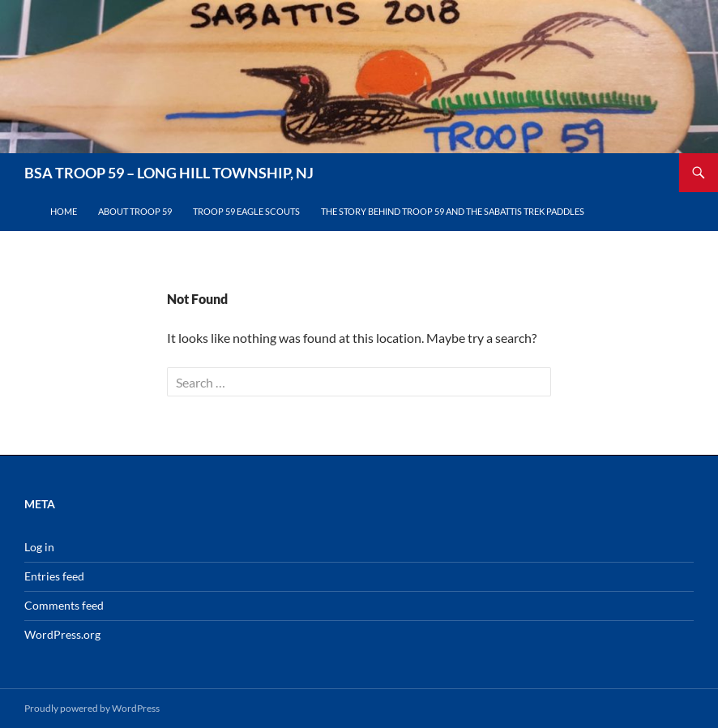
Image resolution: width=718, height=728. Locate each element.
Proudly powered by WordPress (92, 708)
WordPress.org (62, 634)
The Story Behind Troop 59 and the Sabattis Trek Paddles (453, 211)
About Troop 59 (135, 211)
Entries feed (54, 576)
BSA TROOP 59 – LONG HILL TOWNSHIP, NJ (169, 173)
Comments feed (64, 605)
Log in (39, 547)
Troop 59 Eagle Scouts (246, 211)
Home (64, 211)
